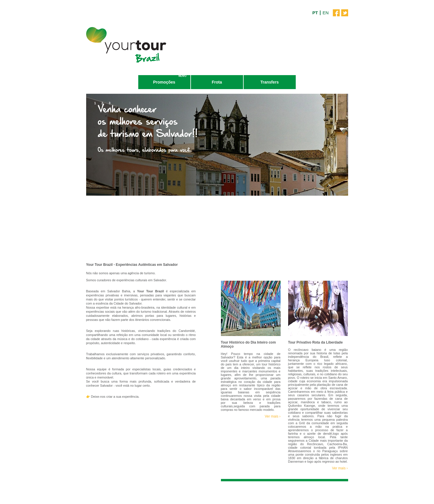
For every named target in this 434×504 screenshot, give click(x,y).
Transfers (269, 82)
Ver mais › (272, 416)
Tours (112, 82)
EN (326, 13)
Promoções (164, 82)
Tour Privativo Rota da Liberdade (316, 342)
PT (315, 13)
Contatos (322, 82)
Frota (217, 82)
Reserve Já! (148, 426)
